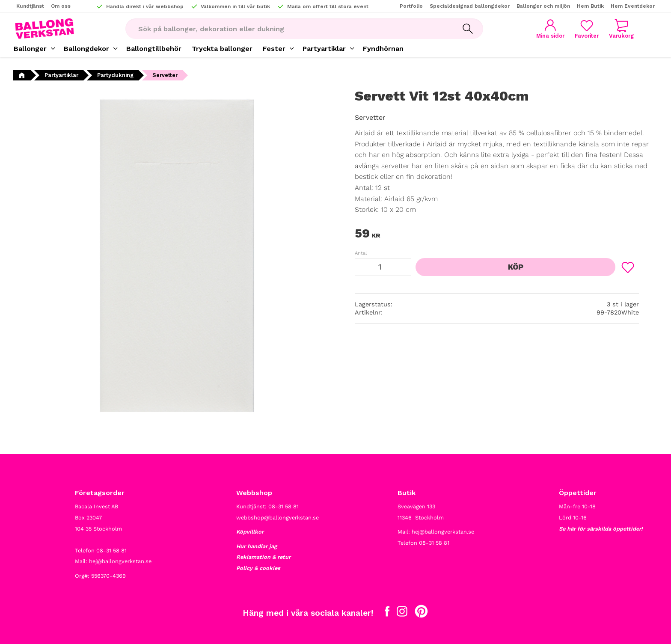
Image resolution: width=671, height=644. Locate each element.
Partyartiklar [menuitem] (324, 49)
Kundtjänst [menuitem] (30, 6)
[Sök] (468, 29)
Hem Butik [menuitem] (590, 6)
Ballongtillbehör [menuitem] (154, 49)
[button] (587, 29)
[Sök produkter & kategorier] (289, 29)
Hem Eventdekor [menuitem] (633, 6)
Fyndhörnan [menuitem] (383, 49)
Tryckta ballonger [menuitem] (222, 49)
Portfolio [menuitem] (411, 6)
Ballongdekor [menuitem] (86, 49)
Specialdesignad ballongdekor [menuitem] (470, 6)
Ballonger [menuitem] (30, 49)
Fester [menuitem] (274, 49)
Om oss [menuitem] (61, 6)
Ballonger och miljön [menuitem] (543, 6)
